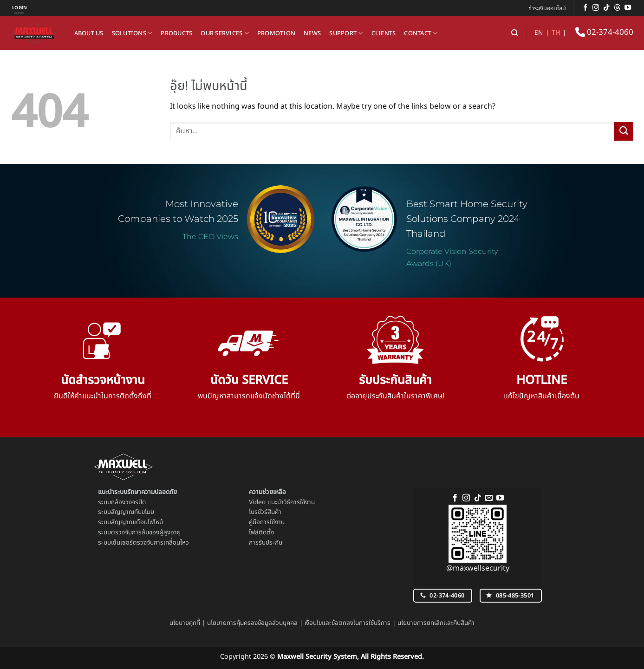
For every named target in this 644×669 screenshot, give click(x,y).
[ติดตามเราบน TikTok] (606, 8)
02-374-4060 (604, 32)
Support (346, 33)
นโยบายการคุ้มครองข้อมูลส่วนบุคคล (252, 623)
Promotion (276, 33)
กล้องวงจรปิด (128, 502)
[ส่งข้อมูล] (624, 131)
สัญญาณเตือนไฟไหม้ (137, 522)
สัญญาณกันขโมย (133, 512)
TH (556, 33)
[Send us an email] (489, 498)
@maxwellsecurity (478, 568)
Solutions (132, 33)
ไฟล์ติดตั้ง (261, 533)
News (312, 33)
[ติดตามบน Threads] (617, 8)
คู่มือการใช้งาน (267, 522)
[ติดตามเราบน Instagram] (596, 8)
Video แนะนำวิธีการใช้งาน (282, 502)
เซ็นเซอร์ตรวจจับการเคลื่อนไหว (150, 543)
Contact (421, 33)
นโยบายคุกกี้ (185, 623)
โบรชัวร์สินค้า (265, 512)
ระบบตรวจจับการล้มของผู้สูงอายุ (139, 533)
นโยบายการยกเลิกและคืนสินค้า (436, 623)
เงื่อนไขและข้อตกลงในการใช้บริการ (348, 623)
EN (539, 33)
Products (176, 33)
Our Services (225, 33)
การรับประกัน (266, 543)
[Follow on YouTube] (628, 8)
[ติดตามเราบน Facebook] (585, 8)
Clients (384, 33)
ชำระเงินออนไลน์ (547, 8)
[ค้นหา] (515, 33)
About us (89, 33)
